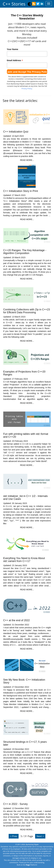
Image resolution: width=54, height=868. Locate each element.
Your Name (13, 49)
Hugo (28, 865)
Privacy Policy (27, 89)
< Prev (14, 836)
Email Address (15, 60)
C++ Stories (14, 4)
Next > (40, 836)
